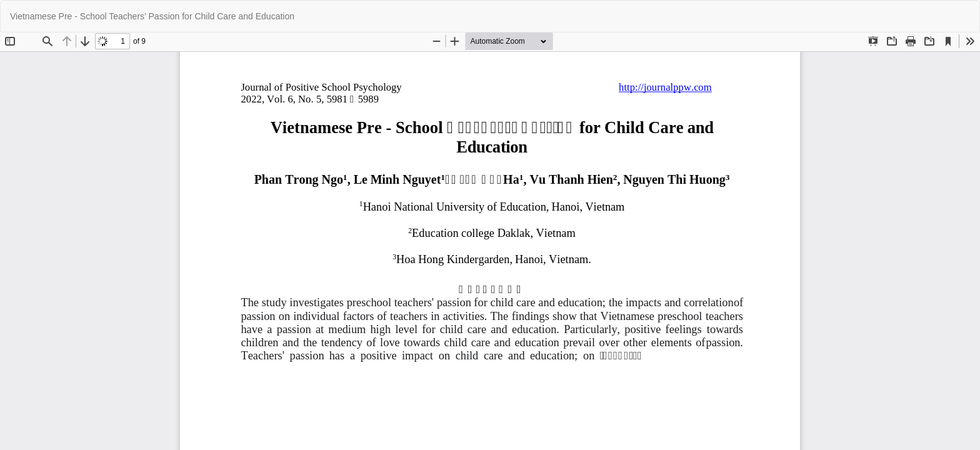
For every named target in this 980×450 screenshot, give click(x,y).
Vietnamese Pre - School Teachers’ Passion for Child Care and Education (152, 16)
